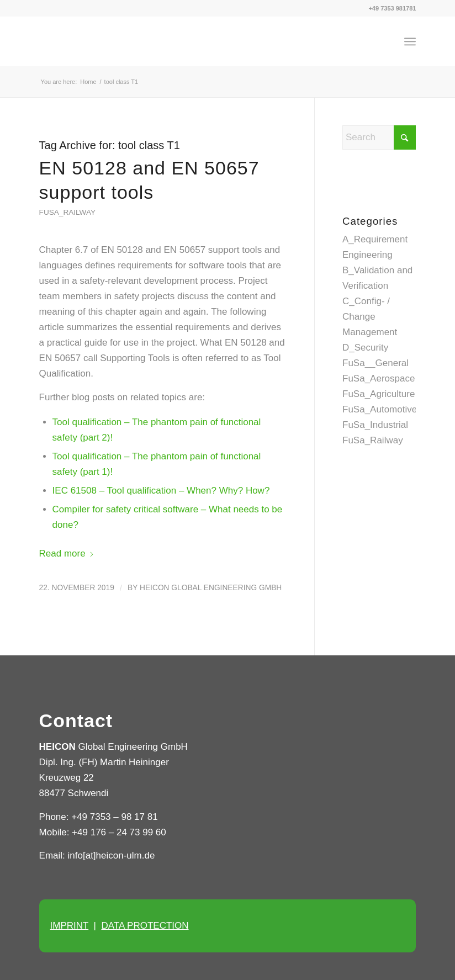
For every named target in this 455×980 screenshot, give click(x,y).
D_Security (365, 348)
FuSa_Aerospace (379, 378)
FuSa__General (375, 363)
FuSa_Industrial (375, 425)
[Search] (379, 137)
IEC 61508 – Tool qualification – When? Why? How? (161, 491)
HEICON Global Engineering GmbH (211, 588)
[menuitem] (410, 41)
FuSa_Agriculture (379, 394)
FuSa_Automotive (380, 409)
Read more (67, 553)
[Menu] (410, 41)
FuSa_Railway (67, 212)
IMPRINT (70, 926)
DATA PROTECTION (145, 926)
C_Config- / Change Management (370, 317)
